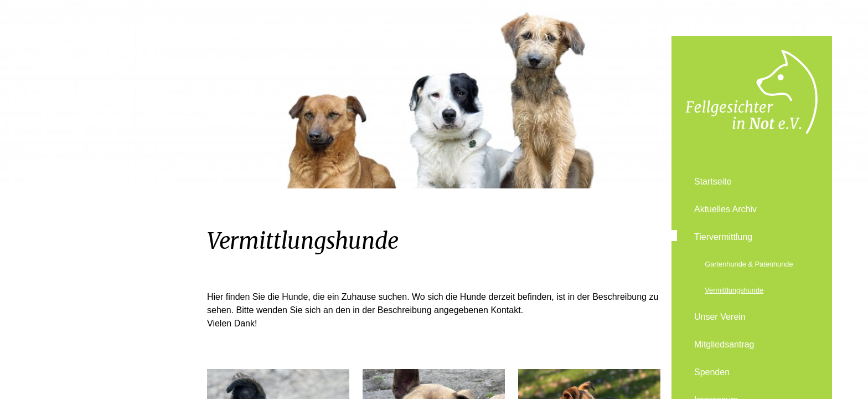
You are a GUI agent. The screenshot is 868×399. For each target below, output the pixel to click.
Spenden (712, 372)
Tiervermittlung (723, 237)
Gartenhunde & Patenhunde (749, 264)
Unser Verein (720, 317)
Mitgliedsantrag (724, 344)
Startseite (713, 181)
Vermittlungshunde (734, 290)
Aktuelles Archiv (725, 209)
